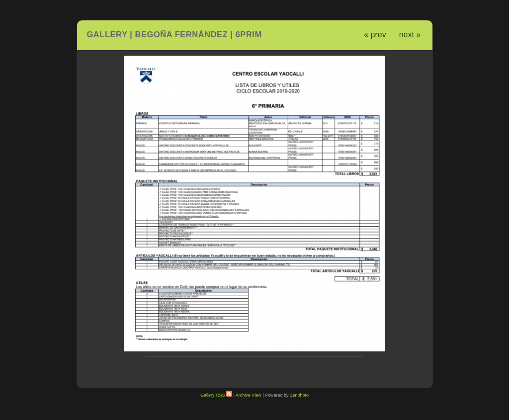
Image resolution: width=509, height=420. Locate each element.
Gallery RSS (216, 395)
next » (410, 35)
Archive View (249, 395)
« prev (375, 35)
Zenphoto (299, 395)
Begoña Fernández (182, 34)
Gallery (107, 34)
